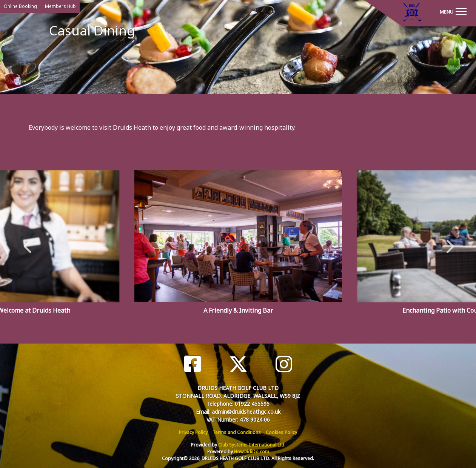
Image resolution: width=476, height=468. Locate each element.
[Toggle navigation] (453, 11)
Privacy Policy (193, 432)
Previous (28, 242)
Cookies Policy (281, 432)
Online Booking (20, 6)
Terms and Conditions (237, 432)
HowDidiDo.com (252, 452)
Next (448, 242)
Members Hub (60, 6)
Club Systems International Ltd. (252, 445)
